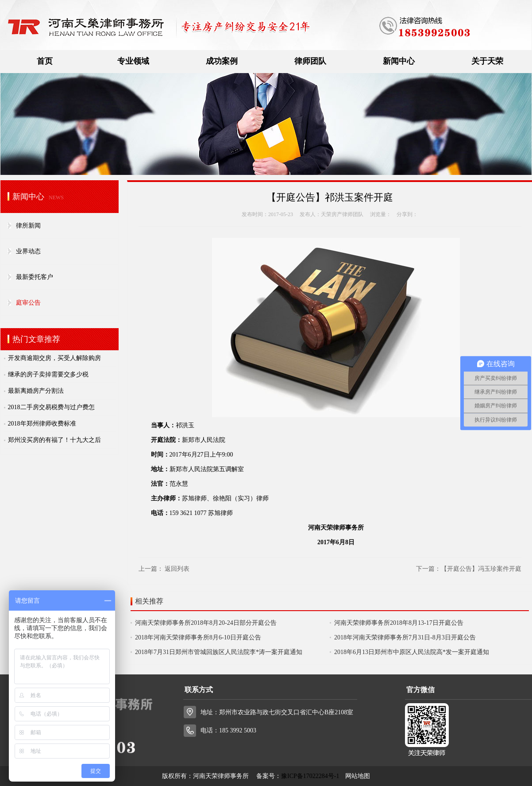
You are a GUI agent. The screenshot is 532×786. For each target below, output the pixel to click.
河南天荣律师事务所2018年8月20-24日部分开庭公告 (206, 623)
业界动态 (28, 251)
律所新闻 (28, 226)
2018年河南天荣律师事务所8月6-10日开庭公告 (198, 637)
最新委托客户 (35, 277)
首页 (45, 61)
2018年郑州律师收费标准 (42, 424)
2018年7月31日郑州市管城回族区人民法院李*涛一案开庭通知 (219, 652)
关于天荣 (487, 61)
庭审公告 (28, 303)
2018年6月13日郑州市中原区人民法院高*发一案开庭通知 (412, 652)
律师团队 (310, 61)
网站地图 (358, 776)
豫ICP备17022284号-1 (310, 776)
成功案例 (222, 61)
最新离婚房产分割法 (36, 391)
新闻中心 (399, 61)
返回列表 (177, 569)
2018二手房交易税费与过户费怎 (51, 407)
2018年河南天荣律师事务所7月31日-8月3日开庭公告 (405, 637)
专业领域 (133, 61)
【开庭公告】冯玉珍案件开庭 (481, 569)
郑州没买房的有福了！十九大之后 (54, 440)
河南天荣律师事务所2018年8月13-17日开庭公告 (399, 623)
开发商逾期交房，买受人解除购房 (54, 358)
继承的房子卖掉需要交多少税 (48, 374)
